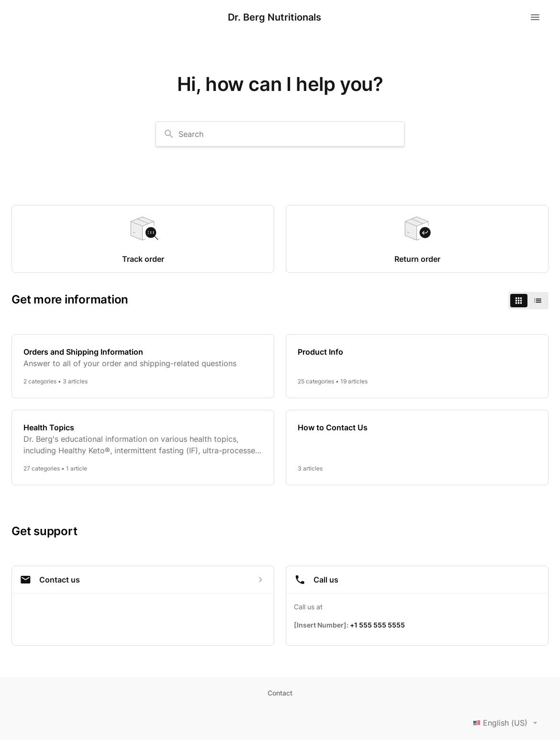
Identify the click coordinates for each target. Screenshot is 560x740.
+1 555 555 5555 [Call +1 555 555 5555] (377, 625)
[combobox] (280, 134)
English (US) (507, 723)
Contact (280, 693)
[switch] (528, 301)
